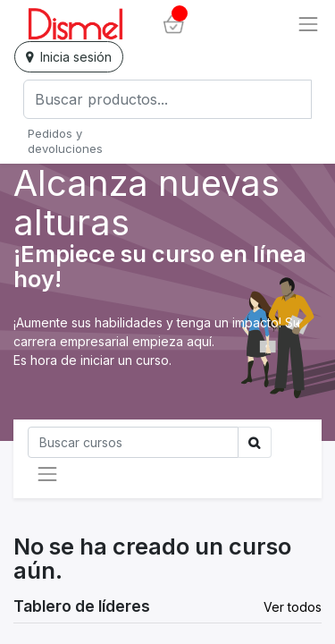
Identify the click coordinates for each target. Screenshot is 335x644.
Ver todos (293, 607)
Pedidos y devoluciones (65, 141)
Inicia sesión (69, 57)
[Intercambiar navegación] (47, 474)
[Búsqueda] (133, 442)
